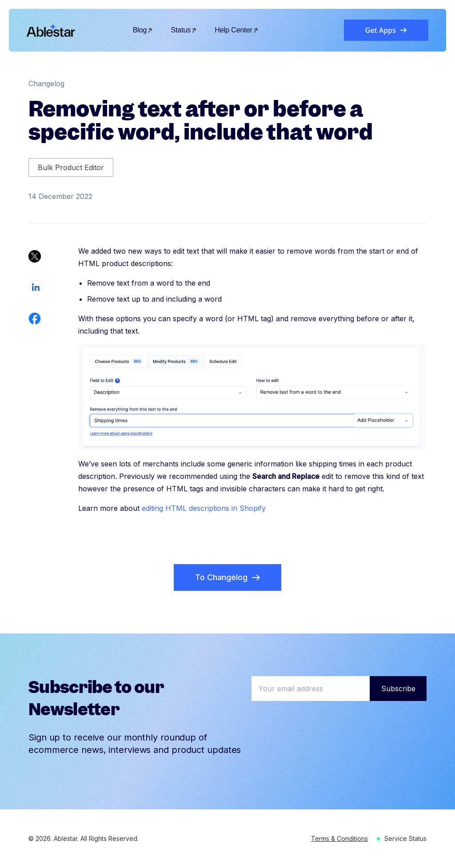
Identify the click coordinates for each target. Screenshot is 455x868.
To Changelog (227, 577)
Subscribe (398, 689)
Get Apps (386, 30)
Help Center (237, 30)
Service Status (405, 838)
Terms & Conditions (339, 838)
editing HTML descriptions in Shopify (204, 508)
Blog (143, 30)
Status (184, 30)
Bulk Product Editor (71, 167)
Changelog (46, 84)
